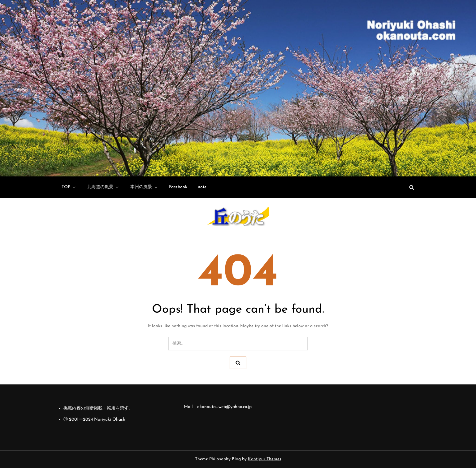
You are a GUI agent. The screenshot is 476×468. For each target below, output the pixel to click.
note (202, 187)
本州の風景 (144, 187)
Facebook (178, 187)
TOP (69, 187)
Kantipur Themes (265, 459)
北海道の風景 (104, 187)
